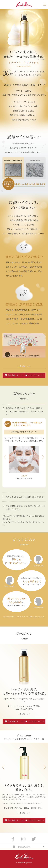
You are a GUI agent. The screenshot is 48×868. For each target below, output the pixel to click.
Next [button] (43, 457)
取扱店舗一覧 (13, 375)
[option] (24, 463)
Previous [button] (5, 457)
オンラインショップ (35, 375)
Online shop (24, 847)
